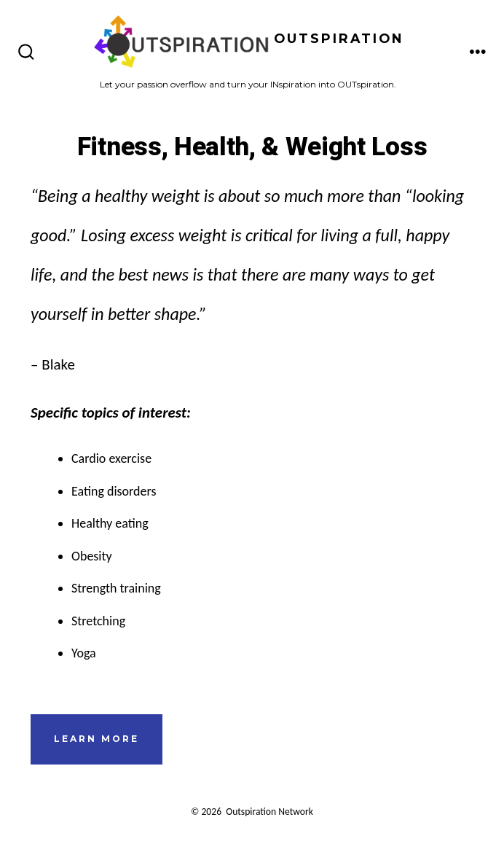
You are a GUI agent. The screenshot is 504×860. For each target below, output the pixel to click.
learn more (97, 739)
